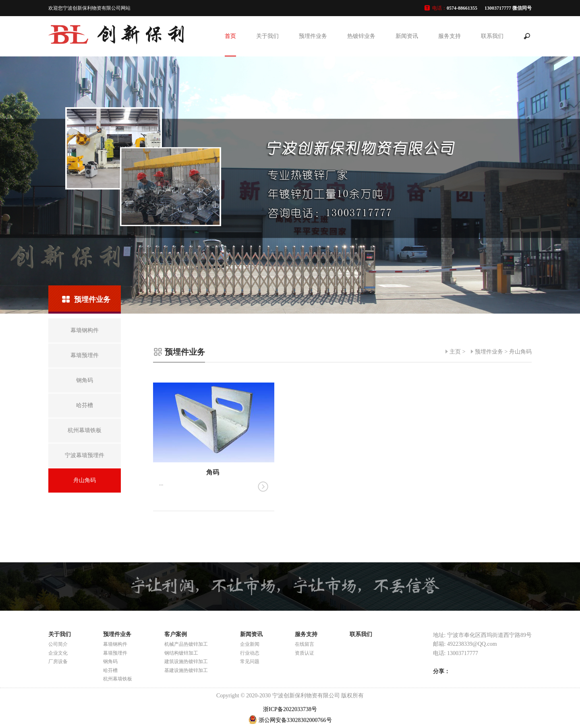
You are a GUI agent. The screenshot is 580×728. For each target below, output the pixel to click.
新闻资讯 (407, 36)
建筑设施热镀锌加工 (186, 661)
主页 (455, 352)
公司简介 (58, 644)
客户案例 (176, 634)
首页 (230, 36)
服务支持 (449, 36)
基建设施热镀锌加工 (186, 670)
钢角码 (110, 661)
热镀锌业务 (361, 36)
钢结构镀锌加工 (181, 653)
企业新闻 (250, 644)
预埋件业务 (313, 36)
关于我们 (267, 36)
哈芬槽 (110, 670)
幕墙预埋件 (115, 653)
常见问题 (250, 661)
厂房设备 (58, 661)
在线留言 (304, 644)
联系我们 (492, 36)
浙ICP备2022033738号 (290, 709)
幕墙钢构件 (115, 644)
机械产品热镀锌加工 (186, 644)
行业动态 (250, 653)
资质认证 (304, 653)
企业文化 (58, 653)
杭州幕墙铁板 (118, 679)
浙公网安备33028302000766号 (295, 720)
